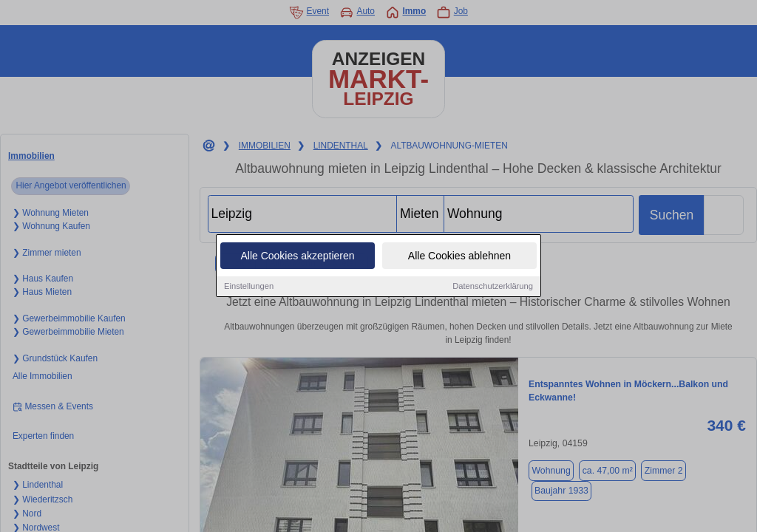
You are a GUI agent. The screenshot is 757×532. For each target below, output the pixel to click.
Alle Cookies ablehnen (459, 256)
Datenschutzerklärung (493, 287)
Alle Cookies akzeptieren (297, 256)
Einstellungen (249, 287)
